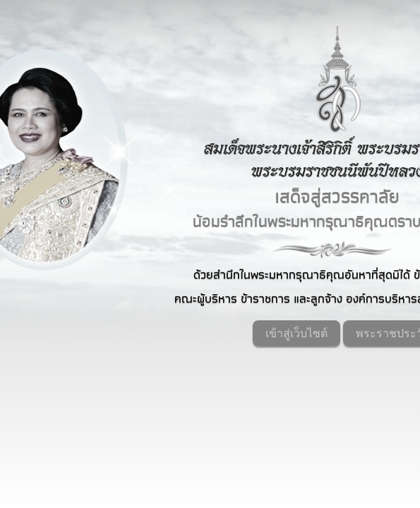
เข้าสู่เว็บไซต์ (296, 333)
